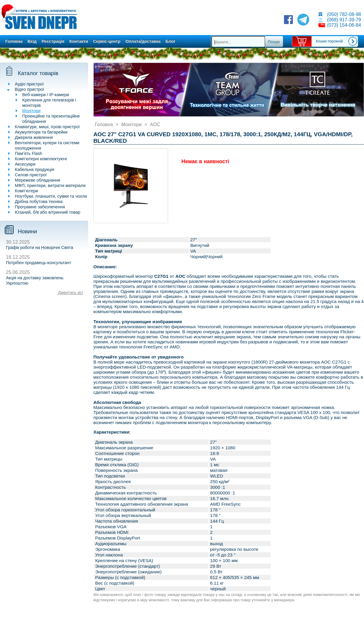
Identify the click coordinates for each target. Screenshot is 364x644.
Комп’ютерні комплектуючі (41, 159)
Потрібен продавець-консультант (39, 263)
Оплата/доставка (143, 41)
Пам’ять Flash (29, 153)
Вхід (32, 41)
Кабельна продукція (34, 169)
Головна (14, 41)
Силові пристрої (31, 175)
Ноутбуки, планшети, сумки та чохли (51, 196)
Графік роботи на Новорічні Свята (40, 248)
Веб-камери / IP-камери (46, 95)
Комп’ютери (26, 191)
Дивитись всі (70, 293)
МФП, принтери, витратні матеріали (50, 185)
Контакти (79, 41)
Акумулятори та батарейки (41, 132)
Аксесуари (25, 164)
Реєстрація (53, 41)
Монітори (31, 111)
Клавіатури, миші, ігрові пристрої (47, 127)
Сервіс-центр (107, 41)
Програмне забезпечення (40, 207)
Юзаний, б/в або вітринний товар (48, 212)
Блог (171, 41)
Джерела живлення (34, 137)
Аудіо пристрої (29, 84)
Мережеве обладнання (37, 180)
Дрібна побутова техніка (39, 202)
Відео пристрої (29, 89)
